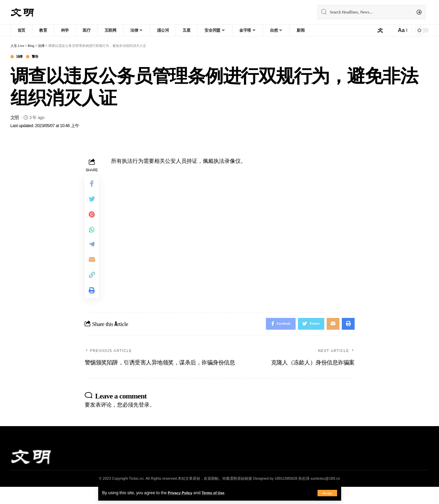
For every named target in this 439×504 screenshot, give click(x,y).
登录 (144, 422)
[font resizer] (402, 30)
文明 (15, 118)
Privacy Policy (182, 493)
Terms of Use (219, 493)
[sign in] (380, 30)
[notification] (389, 30)
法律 (21, 57)
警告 (40, 57)
